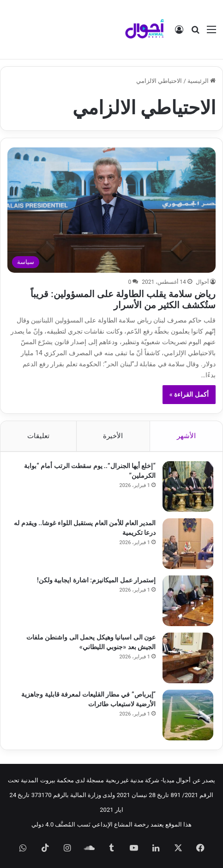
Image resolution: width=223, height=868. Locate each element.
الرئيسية (202, 81)
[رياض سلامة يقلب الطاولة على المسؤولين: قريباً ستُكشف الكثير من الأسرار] (111, 210)
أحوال (202, 282)
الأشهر (186, 436)
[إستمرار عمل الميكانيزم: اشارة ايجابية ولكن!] (188, 601)
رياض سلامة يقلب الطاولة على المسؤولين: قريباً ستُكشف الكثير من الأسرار (123, 299)
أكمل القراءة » (189, 394)
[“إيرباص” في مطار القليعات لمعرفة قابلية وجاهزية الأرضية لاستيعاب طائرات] (188, 715)
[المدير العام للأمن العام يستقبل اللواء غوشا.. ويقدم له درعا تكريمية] (188, 544)
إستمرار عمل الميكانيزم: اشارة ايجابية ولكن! (96, 580)
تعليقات (38, 436)
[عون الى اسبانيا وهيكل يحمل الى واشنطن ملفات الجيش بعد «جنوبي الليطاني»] (188, 658)
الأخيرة (113, 436)
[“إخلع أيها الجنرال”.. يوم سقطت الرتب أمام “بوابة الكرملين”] (188, 487)
